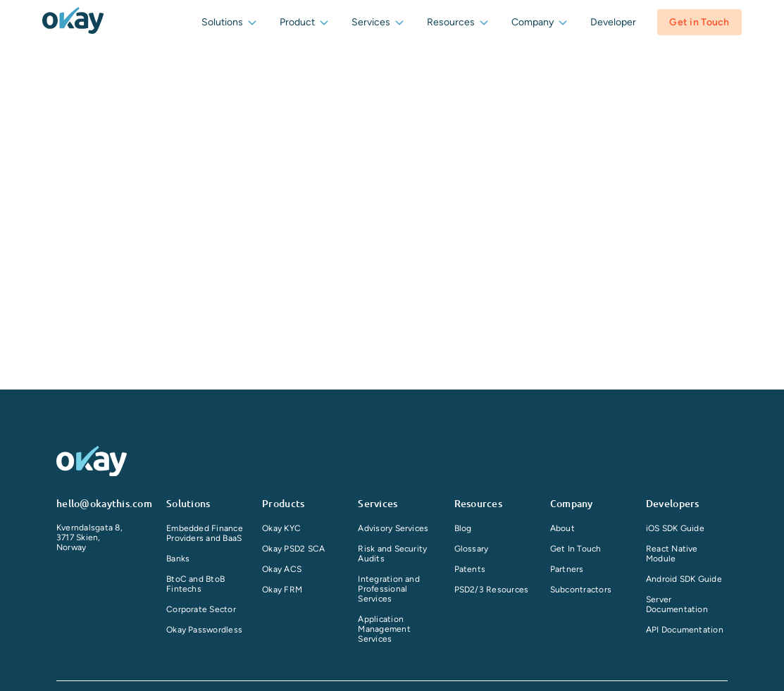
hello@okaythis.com (104, 503)
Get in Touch (699, 22)
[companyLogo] (73, 22)
